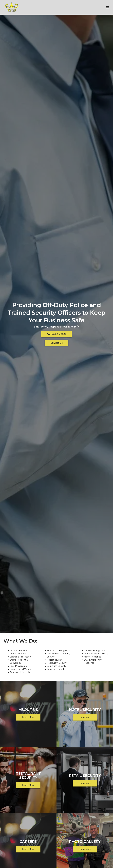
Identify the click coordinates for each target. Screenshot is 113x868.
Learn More (28, 717)
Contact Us (56, 343)
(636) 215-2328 (57, 334)
